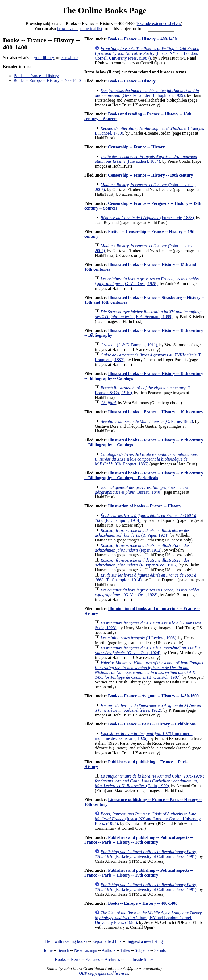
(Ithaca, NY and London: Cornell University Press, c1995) (148, 819)
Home (47, 950)
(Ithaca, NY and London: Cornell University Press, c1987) (147, 53)
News (76, 959)
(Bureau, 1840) (142, 490)
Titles (125, 950)
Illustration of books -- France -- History (145, 506)
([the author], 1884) (146, 159)
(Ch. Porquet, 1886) (146, 459)
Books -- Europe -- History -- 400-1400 (47, 80)
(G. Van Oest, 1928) (147, 281)
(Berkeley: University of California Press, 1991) (146, 854)
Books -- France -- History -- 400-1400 (142, 39)
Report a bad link (107, 941)
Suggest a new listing (145, 941)
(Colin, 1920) (150, 781)
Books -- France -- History (36, 76)
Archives (112, 959)
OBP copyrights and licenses (103, 973)
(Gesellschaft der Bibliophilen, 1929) (147, 93)
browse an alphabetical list (80, 29)
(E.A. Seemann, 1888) (149, 314)
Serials (160, 950)
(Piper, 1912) (142, 548)
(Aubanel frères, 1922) (148, 708)
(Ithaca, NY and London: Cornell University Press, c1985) (149, 918)
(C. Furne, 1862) (147, 421)
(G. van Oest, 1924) (148, 650)
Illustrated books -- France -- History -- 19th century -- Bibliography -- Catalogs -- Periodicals (144, 475)
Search (64, 950)
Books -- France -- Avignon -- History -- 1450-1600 (153, 696)
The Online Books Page (104, 10)
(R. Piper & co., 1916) (142, 563)
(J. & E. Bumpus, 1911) (129, 345)
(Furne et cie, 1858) (147, 218)
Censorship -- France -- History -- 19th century (151, 175)
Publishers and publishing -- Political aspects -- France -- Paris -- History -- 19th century (139, 873)
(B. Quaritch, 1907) (150, 670)
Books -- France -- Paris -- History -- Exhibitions (152, 724)
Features (93, 959)
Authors (109, 950)
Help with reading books (66, 941)
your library (44, 58)
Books (60, 959)
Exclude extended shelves (159, 24)
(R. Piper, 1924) (142, 533)
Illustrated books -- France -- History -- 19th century (156, 412)
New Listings (86, 950)
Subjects (142, 950)
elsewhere (69, 58)
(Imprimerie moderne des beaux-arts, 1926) (144, 736)
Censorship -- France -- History (136, 147)
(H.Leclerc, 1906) (138, 638)
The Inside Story (139, 959)
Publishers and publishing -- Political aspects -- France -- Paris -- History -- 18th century (139, 840)
